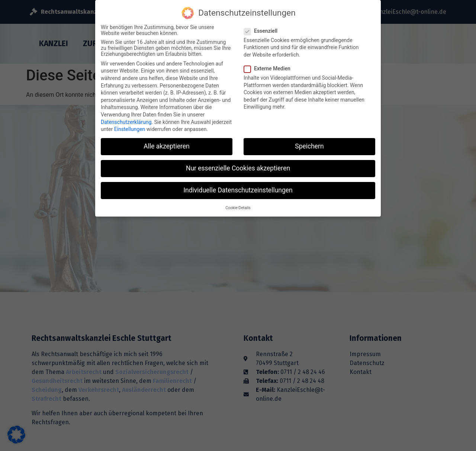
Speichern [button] (309, 140)
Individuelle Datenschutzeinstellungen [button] (238, 184)
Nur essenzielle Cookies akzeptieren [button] (238, 162)
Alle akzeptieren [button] (167, 140)
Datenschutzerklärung (126, 116)
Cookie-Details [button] (238, 201)
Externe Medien (269, 62)
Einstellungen (130, 123)
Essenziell (263, 25)
